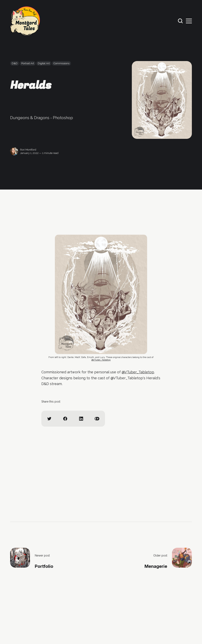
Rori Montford (28, 150)
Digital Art (44, 63)
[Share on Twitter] (49, 419)
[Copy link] (97, 419)
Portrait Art (28, 63)
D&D (15, 63)
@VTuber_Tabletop (101, 360)
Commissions (61, 63)
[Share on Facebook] (65, 419)
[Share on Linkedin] (81, 419)
